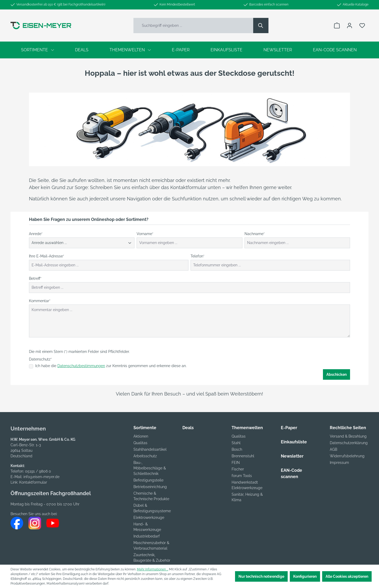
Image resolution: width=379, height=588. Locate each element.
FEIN (236, 463)
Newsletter (292, 456)
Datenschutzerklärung (349, 443)
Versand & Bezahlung (348, 436)
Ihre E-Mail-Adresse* (47, 256)
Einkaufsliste (294, 442)
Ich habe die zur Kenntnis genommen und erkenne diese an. (111, 366)
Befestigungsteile (148, 480)
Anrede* (36, 234)
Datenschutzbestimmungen (81, 366)
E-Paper (289, 428)
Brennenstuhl (243, 456)
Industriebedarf (147, 536)
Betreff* (35, 278)
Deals (188, 428)
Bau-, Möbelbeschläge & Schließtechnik (150, 468)
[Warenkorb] (337, 26)
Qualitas (140, 443)
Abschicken (336, 374)
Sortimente (145, 428)
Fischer (238, 469)
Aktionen (141, 436)
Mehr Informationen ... (153, 569)
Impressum (339, 463)
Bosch (237, 449)
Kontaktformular (33, 482)
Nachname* (255, 234)
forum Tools (242, 476)
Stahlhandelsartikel (150, 449)
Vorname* (145, 234)
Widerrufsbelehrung (347, 456)
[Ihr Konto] (350, 26)
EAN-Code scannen (291, 473)
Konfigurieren (305, 576)
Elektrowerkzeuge (149, 518)
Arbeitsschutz (145, 456)
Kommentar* (40, 301)
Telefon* (198, 256)
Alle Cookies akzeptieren (347, 576)
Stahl (236, 443)
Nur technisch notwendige (261, 576)
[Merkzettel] (362, 26)
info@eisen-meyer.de (41, 477)
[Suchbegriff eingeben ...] (193, 26)
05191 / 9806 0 (38, 471)
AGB (333, 449)
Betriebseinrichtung (150, 487)
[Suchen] (261, 26)
